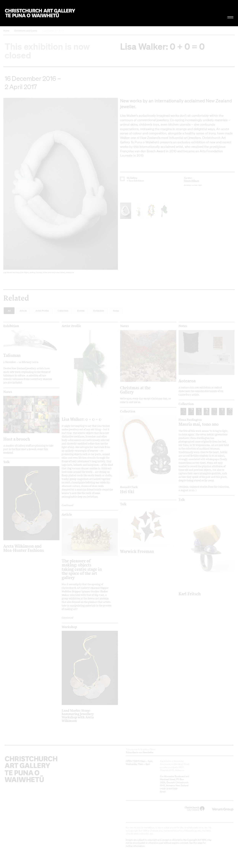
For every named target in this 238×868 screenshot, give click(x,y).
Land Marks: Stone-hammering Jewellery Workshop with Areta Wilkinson (78, 715)
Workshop (69, 627)
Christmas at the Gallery (135, 390)
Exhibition (11, 326)
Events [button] (81, 311)
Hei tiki (141, 490)
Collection (128, 411)
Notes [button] (116, 311)
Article (67, 515)
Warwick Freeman (137, 551)
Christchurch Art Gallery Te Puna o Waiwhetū (40, 13)
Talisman (12, 355)
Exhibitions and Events (26, 31)
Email (163, 792)
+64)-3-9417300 (169, 789)
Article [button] (23, 311)
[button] (61, 187)
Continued (67, 505)
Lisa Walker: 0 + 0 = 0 (53, 31)
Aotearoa (187, 381)
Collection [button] (63, 311)
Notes (124, 326)
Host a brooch (17, 439)
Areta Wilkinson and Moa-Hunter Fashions (24, 548)
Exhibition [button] (99, 311)
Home (6, 31)
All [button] (9, 311)
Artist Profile (71, 326)
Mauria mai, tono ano (200, 422)
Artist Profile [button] (42, 311)
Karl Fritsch (190, 594)
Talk (7, 462)
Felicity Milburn (192, 181)
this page (198, 843)
